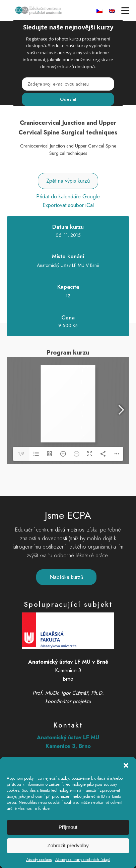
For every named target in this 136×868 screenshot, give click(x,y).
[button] (126, 765)
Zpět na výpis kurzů (68, 181)
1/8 (21, 454)
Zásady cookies (39, 860)
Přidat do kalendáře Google (68, 197)
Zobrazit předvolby (68, 845)
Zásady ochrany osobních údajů (83, 860)
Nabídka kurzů (66, 577)
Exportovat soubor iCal (68, 205)
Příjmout (68, 827)
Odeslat (68, 99)
